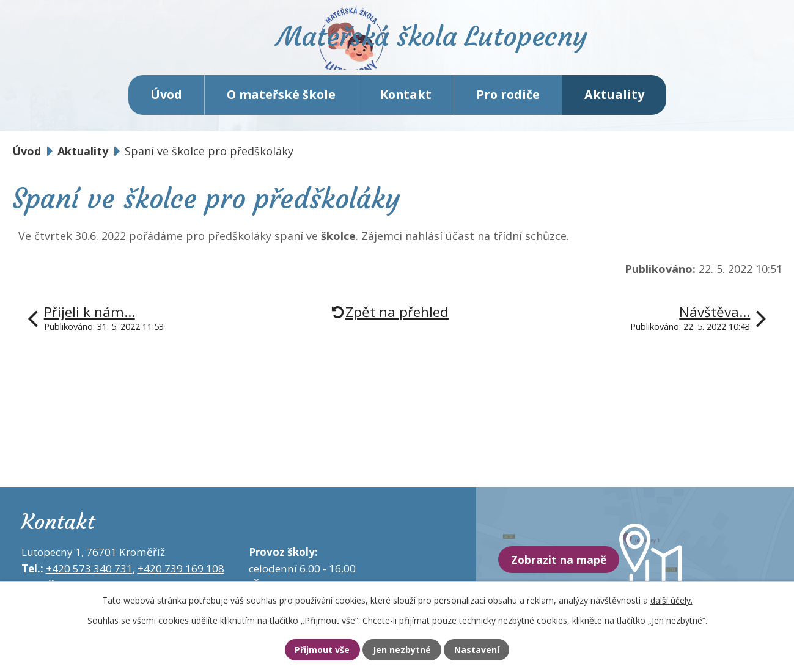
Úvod (166, 104)
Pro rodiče (508, 104)
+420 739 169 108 (181, 578)
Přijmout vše (314, 649)
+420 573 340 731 (89, 578)
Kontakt (406, 104)
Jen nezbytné (403, 649)
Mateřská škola (450, 46)
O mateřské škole (281, 104)
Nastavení (485, 649)
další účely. (671, 599)
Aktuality (614, 104)
